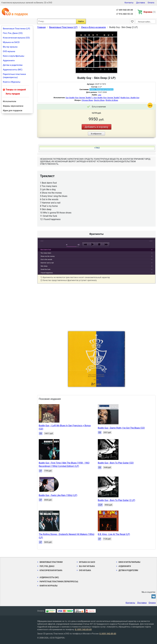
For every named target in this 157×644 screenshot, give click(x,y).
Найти (81, 21)
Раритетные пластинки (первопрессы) (14, 76)
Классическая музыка (51, 570)
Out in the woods (46, 259)
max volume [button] (79, 245)
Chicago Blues (87, 100)
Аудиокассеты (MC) (13, 70)
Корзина (150, 12)
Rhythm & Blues (112, 100)
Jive (100, 95)
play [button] (96, 219)
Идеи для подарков (13, 111)
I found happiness (47, 273)
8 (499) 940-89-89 (83, 629)
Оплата (151, 3)
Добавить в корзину (96, 127)
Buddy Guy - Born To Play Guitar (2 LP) (117, 500)
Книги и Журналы (12, 82)
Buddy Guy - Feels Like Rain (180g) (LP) (58, 495)
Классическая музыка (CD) (16, 38)
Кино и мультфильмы (14, 56)
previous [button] (85, 245)
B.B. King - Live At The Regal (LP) (114, 534)
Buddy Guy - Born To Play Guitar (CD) (116, 463)
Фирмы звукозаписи (13, 106)
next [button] (106, 245)
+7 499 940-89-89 (124, 10)
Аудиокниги (9, 61)
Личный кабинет (145, 22)
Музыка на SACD (11, 42)
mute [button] (67, 245)
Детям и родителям (13, 65)
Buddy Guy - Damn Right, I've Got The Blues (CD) (121, 428)
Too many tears (46, 253)
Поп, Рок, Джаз (47, 566)
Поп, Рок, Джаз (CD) (13, 33)
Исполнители (10, 101)
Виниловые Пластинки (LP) (16, 29)
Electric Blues (99, 100)
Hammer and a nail (47, 263)
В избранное (96, 134)
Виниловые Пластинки (51, 562)
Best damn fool (46, 250)
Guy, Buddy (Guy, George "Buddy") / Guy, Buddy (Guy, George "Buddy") (93, 98)
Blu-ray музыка (10, 47)
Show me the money (48, 256)
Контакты (129, 3)
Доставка (141, 3)
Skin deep (44, 266)
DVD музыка (9, 51)
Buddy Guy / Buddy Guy (130, 98)
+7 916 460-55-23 (124, 14)
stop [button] (99, 245)
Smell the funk (45, 269)
